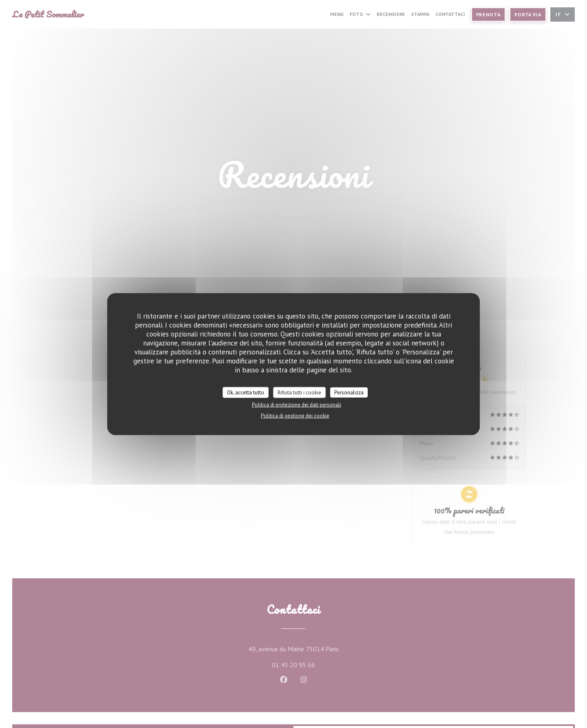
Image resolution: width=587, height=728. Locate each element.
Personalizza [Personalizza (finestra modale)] (349, 392)
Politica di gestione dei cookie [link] (295, 416)
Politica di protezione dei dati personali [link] (297, 405)
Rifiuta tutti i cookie (299, 392)
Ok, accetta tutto (246, 392)
